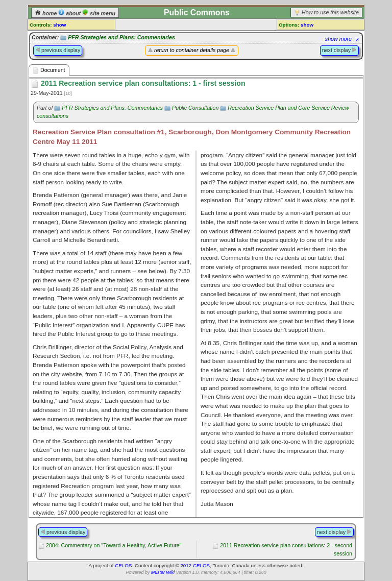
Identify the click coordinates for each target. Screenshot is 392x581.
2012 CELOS (195, 565)
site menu (99, 13)
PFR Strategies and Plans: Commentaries (121, 37)
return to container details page (192, 50)
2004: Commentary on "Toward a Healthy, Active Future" (114, 545)
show (59, 25)
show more (338, 39)
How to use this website (330, 12)
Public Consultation (195, 108)
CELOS (123, 565)
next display (339, 50)
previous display (58, 50)
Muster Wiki (163, 572)
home (46, 13)
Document (49, 70)
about (70, 13)
